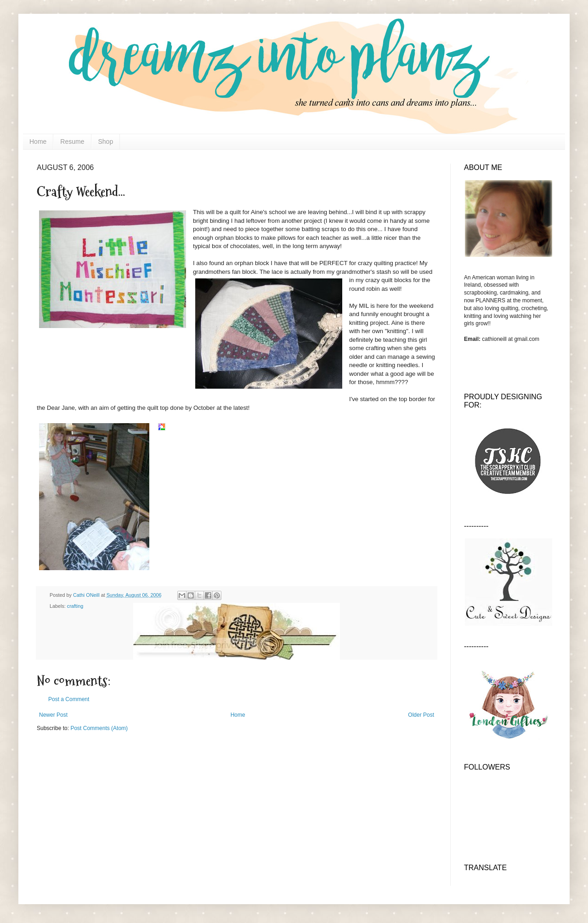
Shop (106, 142)
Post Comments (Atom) (99, 728)
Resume (72, 142)
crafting (75, 606)
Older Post (421, 715)
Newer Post (53, 715)
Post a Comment (69, 699)
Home (38, 142)
